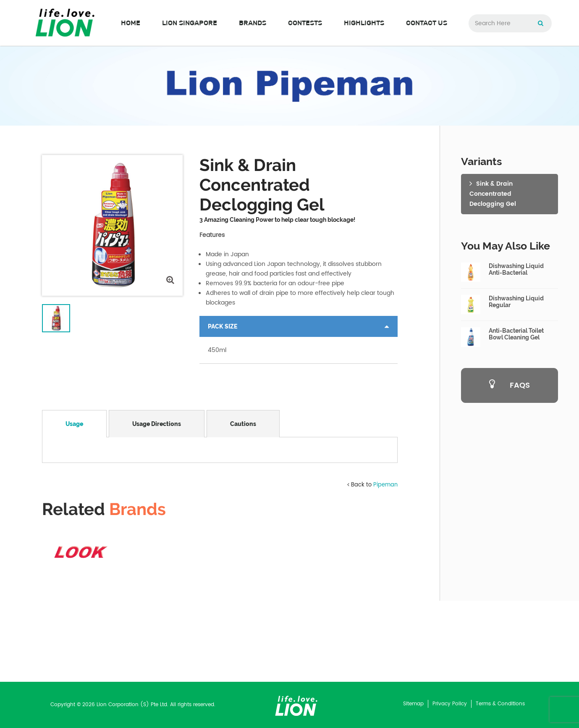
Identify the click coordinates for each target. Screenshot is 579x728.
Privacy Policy (450, 704)
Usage (74, 424)
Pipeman (385, 566)
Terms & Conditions (500, 704)
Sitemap (413, 704)
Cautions (243, 424)
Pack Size (223, 326)
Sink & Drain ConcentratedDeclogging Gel (493, 194)
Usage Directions (157, 424)
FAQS (510, 386)
